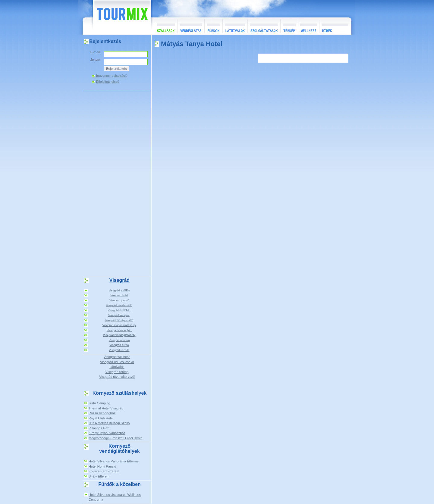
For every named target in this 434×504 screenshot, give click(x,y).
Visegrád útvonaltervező (117, 377)
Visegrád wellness (117, 357)
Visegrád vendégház (119, 330)
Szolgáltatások (264, 26)
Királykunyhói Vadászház (107, 433)
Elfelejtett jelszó (108, 82)
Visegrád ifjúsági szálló (119, 320)
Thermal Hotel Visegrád (106, 408)
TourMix (115, 17)
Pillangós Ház (99, 428)
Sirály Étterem (99, 476)
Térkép (289, 26)
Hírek (335, 26)
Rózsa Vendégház (102, 413)
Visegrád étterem (119, 340)
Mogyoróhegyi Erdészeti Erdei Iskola (116, 438)
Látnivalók (235, 26)
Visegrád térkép (117, 372)
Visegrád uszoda (119, 350)
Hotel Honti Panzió (102, 466)
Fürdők (213, 26)
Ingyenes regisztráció (112, 76)
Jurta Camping (99, 403)
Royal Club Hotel (101, 418)
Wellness (308, 26)
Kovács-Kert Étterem (104, 471)
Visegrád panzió (119, 300)
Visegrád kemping (119, 315)
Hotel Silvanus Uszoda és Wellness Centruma (115, 497)
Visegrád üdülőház (119, 310)
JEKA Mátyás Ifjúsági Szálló (109, 423)
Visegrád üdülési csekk (117, 362)
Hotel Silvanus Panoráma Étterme (114, 461)
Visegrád (120, 280)
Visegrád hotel (119, 295)
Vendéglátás (191, 26)
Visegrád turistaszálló (119, 305)
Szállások (164, 26)
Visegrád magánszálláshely (119, 325)
